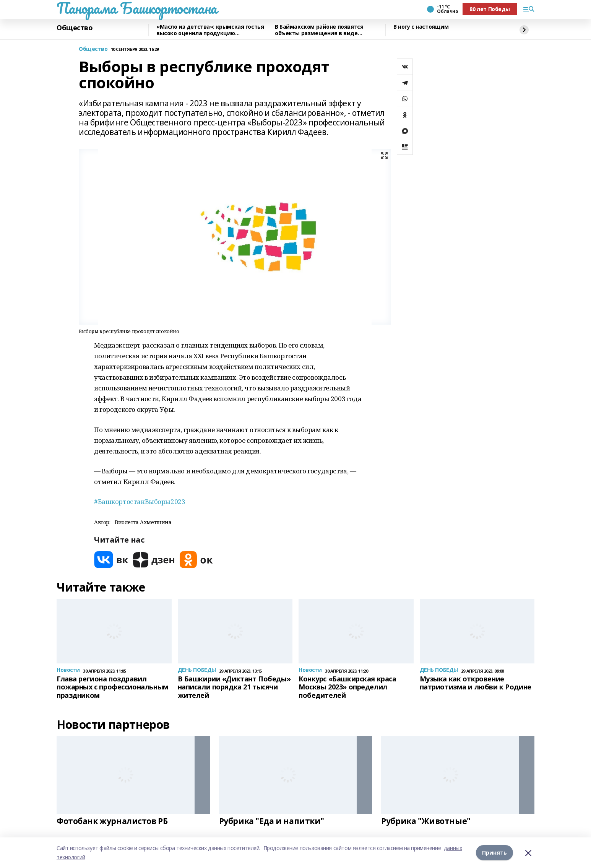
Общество (75, 28)
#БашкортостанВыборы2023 (140, 501)
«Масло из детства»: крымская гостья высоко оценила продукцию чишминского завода (210, 30)
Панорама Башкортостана (137, 8)
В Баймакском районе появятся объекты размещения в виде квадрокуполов (319, 30)
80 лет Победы (490, 9)
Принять (494, 853)
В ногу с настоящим (421, 27)
